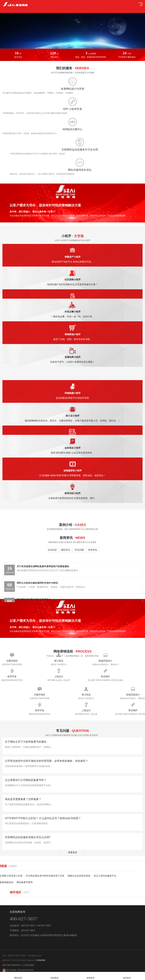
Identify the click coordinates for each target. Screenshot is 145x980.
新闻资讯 (91, 976)
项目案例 (54, 976)
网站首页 (18, 976)
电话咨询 (127, 976)
